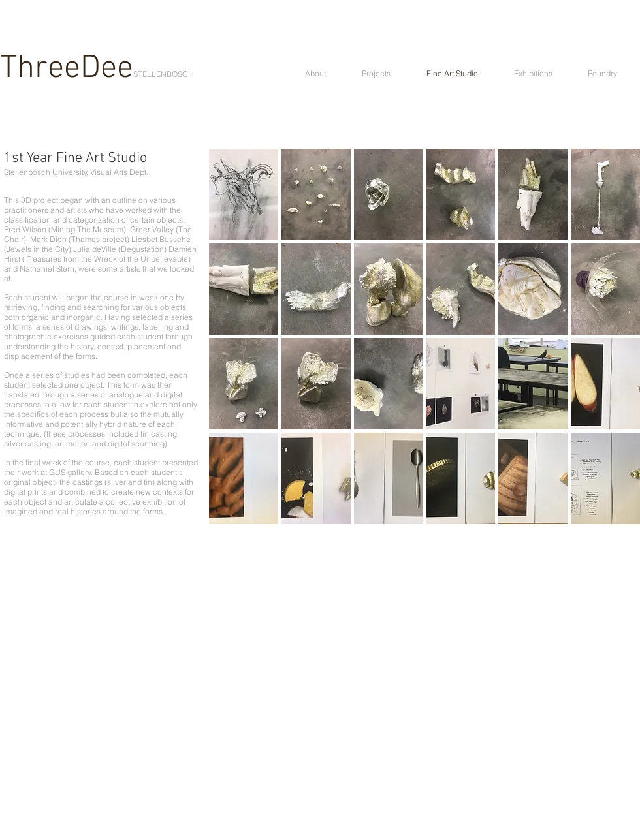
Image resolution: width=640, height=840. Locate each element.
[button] (244, 194)
